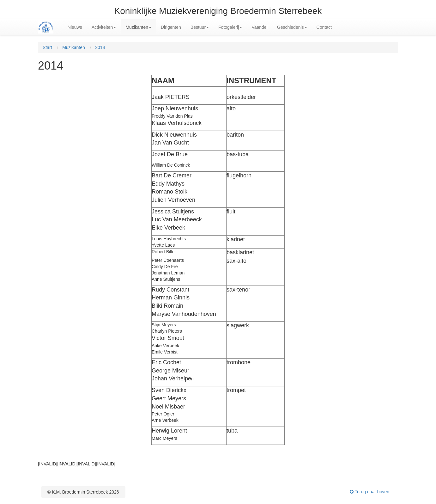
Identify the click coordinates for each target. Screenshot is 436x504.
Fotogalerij (230, 27)
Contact (324, 27)
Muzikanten (138, 27)
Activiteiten (104, 27)
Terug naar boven (369, 492)
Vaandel (259, 27)
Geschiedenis (292, 27)
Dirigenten (171, 27)
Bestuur (200, 27)
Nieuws (75, 27)
